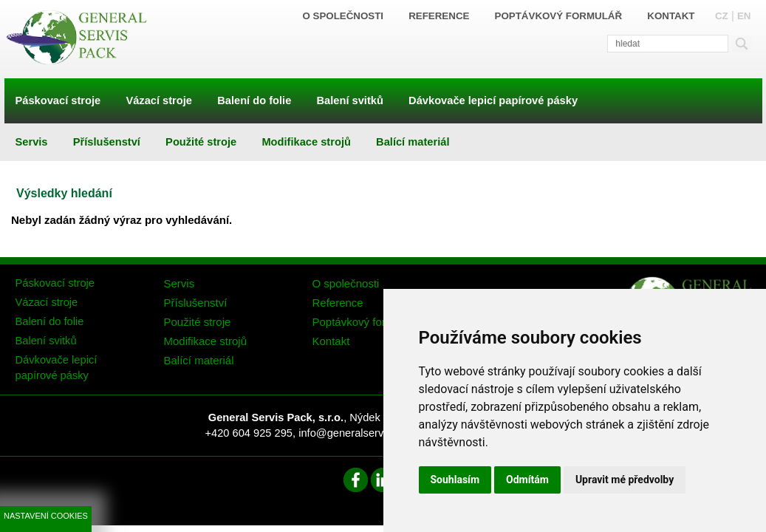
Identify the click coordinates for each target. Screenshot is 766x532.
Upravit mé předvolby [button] (625, 480)
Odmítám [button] (527, 480)
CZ (722, 16)
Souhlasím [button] (455, 480)
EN (744, 16)
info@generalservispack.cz (363, 433)
